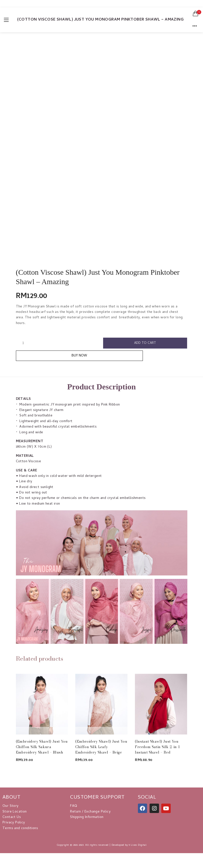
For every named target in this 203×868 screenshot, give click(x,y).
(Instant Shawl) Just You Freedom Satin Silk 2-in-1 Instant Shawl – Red (157, 749)
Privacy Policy (14, 825)
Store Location (15, 814)
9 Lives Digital (138, 848)
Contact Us (12, 820)
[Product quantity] (23, 343)
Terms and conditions (20, 831)
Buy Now (101, 358)
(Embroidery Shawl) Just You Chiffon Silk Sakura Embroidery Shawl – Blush (42, 749)
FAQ (74, 809)
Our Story (11, 809)
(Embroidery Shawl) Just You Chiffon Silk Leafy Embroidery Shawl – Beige (101, 749)
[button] (196, 14)
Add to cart (145, 343)
